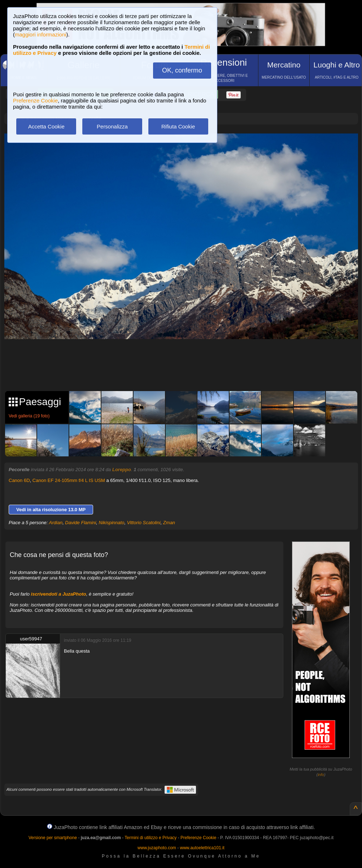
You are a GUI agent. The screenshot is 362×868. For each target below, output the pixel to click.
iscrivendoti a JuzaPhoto (59, 594)
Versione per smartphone (53, 838)
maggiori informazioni (41, 34)
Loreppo (122, 470)
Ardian (56, 523)
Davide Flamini (80, 523)
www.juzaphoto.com (157, 848)
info (321, 775)
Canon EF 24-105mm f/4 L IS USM (69, 480)
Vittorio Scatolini (144, 523)
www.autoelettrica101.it (202, 848)
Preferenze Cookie (35, 100)
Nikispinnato (112, 523)
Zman (169, 523)
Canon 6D (19, 480)
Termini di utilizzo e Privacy (151, 838)
